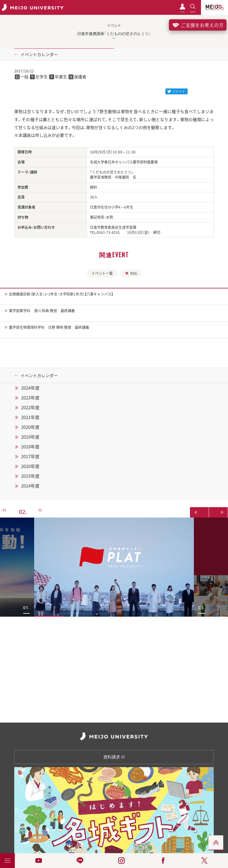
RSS (131, 273)
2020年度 (30, 427)
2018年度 (30, 447)
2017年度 (30, 456)
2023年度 (30, 398)
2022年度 (30, 407)
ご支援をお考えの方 (198, 25)
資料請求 (114, 757)
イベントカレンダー (39, 54)
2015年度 (30, 476)
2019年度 (30, 437)
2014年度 (30, 486)
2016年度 (30, 466)
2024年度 (30, 388)
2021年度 (30, 417)
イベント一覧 (102, 273)
